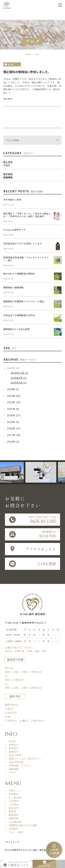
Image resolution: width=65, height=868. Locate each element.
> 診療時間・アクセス (18, 766)
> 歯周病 (11, 811)
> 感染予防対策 (14, 762)
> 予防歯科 (12, 794)
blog (11, 64)
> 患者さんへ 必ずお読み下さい (23, 759)
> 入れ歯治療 (13, 822)
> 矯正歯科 (12, 808)
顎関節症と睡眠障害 (14, 287)
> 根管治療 (12, 818)
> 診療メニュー (14, 790)
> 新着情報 (12, 769)
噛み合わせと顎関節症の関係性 (19, 274)
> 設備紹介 (12, 752)
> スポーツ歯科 (14, 832)
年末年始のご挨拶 (12, 200)
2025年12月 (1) (19, 373)
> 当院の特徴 (13, 755)
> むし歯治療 (13, 797)
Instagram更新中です (15, 230)
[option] (42, 472)
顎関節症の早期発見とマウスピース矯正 (24, 301)
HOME (28, 54)
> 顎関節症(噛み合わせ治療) (21, 825)
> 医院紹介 (12, 745)
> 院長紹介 (12, 748)
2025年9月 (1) (19, 378)
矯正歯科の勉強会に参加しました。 (27, 72)
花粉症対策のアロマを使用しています (23, 244)
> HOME (10, 741)
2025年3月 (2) (19, 383)
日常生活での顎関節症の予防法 (19, 315)
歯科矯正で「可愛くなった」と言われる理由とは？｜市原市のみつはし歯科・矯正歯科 (27, 215)
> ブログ (11, 772)
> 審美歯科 (12, 815)
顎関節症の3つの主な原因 (16, 329)
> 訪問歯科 (12, 829)
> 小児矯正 (12, 804)
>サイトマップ (12, 842)
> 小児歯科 (12, 801)
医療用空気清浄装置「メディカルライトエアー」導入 (26, 259)
